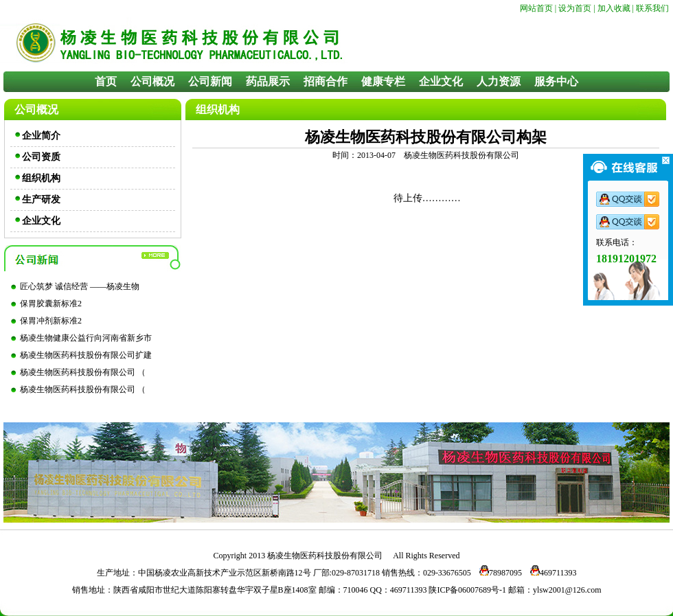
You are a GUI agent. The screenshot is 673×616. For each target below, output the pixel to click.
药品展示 (268, 81)
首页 (106, 81)
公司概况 (152, 81)
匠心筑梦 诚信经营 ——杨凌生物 (80, 286)
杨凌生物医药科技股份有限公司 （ (83, 372)
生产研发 (41, 199)
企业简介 (41, 136)
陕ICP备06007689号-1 (467, 590)
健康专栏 (383, 81)
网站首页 (536, 8)
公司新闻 (210, 81)
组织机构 (41, 178)
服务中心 (556, 81)
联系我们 (652, 8)
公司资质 (41, 157)
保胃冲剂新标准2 (51, 321)
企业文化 (441, 81)
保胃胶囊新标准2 (51, 304)
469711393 (550, 573)
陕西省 (126, 590)
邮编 (327, 590)
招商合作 (326, 81)
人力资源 (499, 81)
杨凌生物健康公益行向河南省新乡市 (86, 338)
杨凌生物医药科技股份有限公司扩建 (86, 355)
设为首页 (575, 8)
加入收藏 (614, 8)
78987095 (498, 573)
